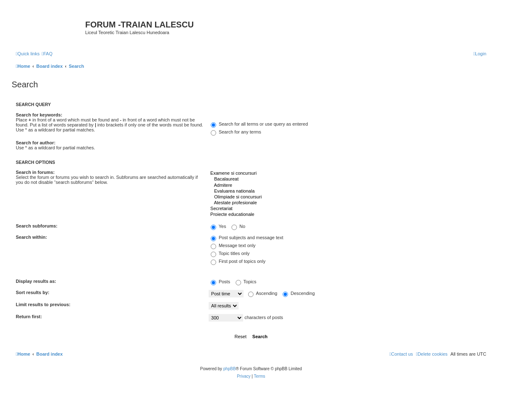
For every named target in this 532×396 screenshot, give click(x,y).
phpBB (229, 369)
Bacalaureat (347, 179)
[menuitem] (47, 54)
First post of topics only (238, 261)
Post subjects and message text (247, 238)
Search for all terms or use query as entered (259, 124)
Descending (299, 293)
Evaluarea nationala (347, 191)
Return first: (29, 317)
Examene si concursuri (347, 173)
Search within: (31, 237)
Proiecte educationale (347, 215)
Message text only (233, 245)
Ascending (263, 293)
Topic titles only (230, 253)
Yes (218, 226)
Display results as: (36, 281)
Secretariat (347, 209)
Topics (246, 282)
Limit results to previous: (43, 304)
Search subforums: (37, 226)
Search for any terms (236, 132)
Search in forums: (35, 172)
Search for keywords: (39, 115)
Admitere (347, 186)
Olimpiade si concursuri (347, 197)
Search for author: (36, 143)
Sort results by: (33, 292)
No (238, 226)
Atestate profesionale (347, 203)
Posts (220, 282)
